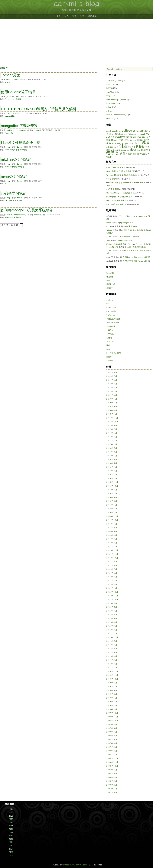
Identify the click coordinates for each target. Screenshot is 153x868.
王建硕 (109, 338)
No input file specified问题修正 (119, 193)
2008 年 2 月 (112, 785)
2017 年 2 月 (112, 444)
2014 (11, 832)
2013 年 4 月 (112, 581)
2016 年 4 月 (112, 467)
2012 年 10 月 (112, 599)
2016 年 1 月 (112, 478)
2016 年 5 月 (112, 463)
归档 (82, 16)
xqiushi (109, 230)
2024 (11, 809)
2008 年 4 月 (112, 777)
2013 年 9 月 (112, 562)
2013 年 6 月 (112, 573)
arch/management (114, 81)
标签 (74, 16)
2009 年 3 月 (112, 747)
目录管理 (23, 150)
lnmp (8, 147)
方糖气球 (110, 330)
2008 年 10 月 (112, 766)
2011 (11, 842)
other (109, 107)
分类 (66, 16)
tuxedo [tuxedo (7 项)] (140, 140)
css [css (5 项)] (120, 131)
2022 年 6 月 (112, 395)
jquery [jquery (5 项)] (125, 134)
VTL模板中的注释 (129, 226)
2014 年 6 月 (112, 528)
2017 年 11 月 (112, 418)
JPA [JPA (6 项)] (120, 134)
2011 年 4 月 (112, 656)
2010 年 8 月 (112, 683)
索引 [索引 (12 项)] (123, 154)
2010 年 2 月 (112, 705)
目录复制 (18, 200)
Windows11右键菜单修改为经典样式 (121, 175)
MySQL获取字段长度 (115, 168)
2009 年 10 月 (112, 721)
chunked (8, 116)
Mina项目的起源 (124, 241)
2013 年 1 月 (112, 588)
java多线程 (16, 99)
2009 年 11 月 (112, 717)
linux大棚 (110, 273)
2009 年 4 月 (112, 743)
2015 (11, 829)
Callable (8, 99)
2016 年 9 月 (112, 448)
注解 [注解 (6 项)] (139, 150)
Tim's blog (111, 315)
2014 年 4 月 (112, 535)
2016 (11, 826)
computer (10, 113)
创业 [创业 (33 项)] (123, 146)
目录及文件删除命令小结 (21, 143)
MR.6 (108, 304)
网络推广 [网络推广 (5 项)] (129, 154)
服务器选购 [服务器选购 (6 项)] (125, 150)
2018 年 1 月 (112, 414)
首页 (59, 16)
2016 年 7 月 (112, 456)
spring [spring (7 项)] (127, 140)
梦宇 (108, 280)
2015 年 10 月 (112, 486)
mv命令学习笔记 (14, 176)
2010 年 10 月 (112, 679)
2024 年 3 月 (112, 384)
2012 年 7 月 (112, 611)
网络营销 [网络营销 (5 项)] (136, 154)
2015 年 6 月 (112, 497)
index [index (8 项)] (138, 131)
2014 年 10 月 (112, 520)
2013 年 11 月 (112, 554)
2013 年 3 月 (112, 584)
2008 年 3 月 (112, 781)
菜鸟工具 (110, 342)
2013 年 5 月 (112, 577)
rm (6, 150)
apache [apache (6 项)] (115, 131)
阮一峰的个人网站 (114, 353)
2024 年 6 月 (112, 380)
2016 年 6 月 (112, 459)
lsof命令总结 (112, 179)
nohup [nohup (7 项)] (138, 137)
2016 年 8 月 (112, 452)
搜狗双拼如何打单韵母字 (130, 237)
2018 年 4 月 (112, 410)
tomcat (8, 82)
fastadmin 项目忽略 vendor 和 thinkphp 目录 (125, 183)
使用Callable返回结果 (18, 92)
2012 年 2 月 (112, 630)
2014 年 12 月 (112, 516)
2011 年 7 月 (112, 645)
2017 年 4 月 (112, 441)
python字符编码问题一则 (116, 204)
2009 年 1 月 (112, 755)
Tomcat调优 (10, 75)
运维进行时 (111, 288)
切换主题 (92, 16)
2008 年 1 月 (112, 789)
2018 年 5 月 (112, 406)
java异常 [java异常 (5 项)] (115, 134)
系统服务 (17, 217)
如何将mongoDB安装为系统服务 (27, 210)
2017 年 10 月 (112, 422)
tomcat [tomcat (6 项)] (133, 140)
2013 (11, 836)
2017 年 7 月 (112, 429)
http (14, 116)
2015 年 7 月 (112, 493)
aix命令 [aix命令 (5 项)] (109, 131)
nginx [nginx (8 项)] (132, 137)
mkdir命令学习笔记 (16, 159)
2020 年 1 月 (112, 403)
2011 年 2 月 (112, 664)
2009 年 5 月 (112, 740)
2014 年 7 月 (112, 524)
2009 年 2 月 (112, 751)
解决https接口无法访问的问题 (118, 197)
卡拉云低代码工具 (114, 319)
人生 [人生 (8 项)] (131, 143)
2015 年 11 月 (112, 482)
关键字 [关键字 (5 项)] (116, 147)
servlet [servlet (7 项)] (120, 140)
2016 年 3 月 (112, 471)
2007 (11, 855)
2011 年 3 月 (112, 660)
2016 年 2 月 (112, 475)
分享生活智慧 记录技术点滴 (76, 10)
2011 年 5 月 (112, 652)
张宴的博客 (111, 326)
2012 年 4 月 (112, 622)
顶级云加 (110, 361)
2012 (11, 839)
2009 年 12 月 (112, 713)
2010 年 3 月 (112, 702)
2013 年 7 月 (112, 569)
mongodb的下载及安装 (19, 126)
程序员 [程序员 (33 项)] (113, 153)
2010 (11, 846)
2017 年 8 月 (112, 425)
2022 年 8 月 (112, 388)
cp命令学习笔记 (14, 193)
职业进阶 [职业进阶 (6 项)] (144, 154)
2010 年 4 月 (112, 698)
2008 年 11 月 (112, 762)
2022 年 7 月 (112, 391)
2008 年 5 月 (112, 774)
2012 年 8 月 (112, 607)
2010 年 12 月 (112, 671)
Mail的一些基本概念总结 (136, 247)
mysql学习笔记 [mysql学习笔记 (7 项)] (122, 137)
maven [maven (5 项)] (134, 134)
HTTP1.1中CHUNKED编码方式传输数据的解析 (39, 109)
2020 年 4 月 (112, 399)
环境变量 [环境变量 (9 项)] (146, 150)
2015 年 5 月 (112, 501)
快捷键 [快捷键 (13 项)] (140, 147)
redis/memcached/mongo (17, 130)
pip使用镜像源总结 (114, 189)
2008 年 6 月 (112, 770)
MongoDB (9, 133)
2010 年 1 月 (112, 709)
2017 (11, 822)
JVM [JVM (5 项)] (129, 134)
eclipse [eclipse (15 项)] (127, 130)
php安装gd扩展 (125, 223)
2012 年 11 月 (112, 596)
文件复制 (11, 200)
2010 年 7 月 (112, 686)
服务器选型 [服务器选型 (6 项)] (115, 150)
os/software (111, 103)
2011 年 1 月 (112, 668)
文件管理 (16, 150)
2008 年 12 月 (112, 758)
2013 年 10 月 (112, 558)
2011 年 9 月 (112, 641)
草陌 (108, 241)
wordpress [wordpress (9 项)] (122, 143)
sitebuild (10, 80)
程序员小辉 (111, 284)
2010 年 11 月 (112, 675)
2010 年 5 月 (112, 694)
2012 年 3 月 (112, 626)
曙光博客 (110, 277)
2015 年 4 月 (112, 505)
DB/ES (109, 88)
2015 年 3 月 (112, 509)
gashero (110, 300)
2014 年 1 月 (112, 547)
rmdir (9, 150)
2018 (11, 819)
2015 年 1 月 (112, 512)
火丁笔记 (110, 334)
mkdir (7, 167)
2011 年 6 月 (112, 649)
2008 (11, 852)
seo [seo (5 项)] (115, 140)
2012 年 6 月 (112, 615)
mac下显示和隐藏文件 (115, 200)
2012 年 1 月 (112, 634)
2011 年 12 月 (112, 637)
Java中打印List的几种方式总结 (119, 171)
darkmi (23, 80)
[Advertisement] (76, 43)
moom (109, 223)
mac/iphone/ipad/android (117, 100)
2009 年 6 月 (112, 736)
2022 (11, 813)
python (109, 111)
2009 (11, 849)
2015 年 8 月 (112, 490)
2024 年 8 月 (112, 372)
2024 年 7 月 (112, 376)
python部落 (111, 311)
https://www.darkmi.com (75, 865)
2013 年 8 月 (112, 565)
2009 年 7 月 (112, 732)
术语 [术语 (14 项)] (133, 150)
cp (6, 200)
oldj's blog (111, 307)
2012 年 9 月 (112, 603)
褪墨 (108, 345)
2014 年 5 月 (112, 531)
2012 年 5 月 (112, 618)
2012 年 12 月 (112, 592)
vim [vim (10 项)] (114, 143)
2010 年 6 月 (112, 690)
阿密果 (109, 357)
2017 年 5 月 (112, 437)
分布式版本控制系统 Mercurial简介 (135, 257)
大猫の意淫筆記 (113, 323)
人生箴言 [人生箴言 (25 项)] (142, 143)
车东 (108, 349)
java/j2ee (10, 97)
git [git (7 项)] (134, 131)
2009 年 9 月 (112, 724)
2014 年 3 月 (112, 539)
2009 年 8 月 (112, 728)
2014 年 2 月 (112, 543)
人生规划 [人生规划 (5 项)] (109, 147)
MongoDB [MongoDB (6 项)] (141, 134)
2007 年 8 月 (112, 792)
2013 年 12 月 (112, 550)
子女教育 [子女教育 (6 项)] (132, 147)
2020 (11, 816)
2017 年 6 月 (112, 433)
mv (6, 184)
